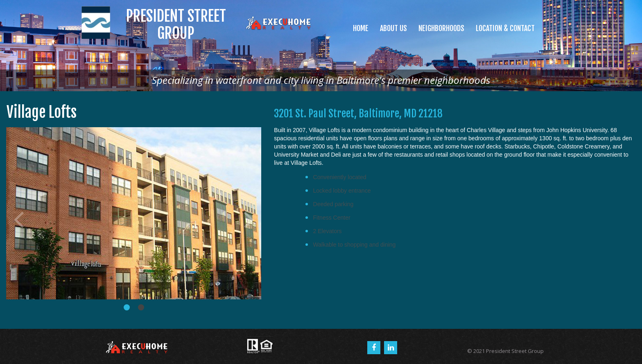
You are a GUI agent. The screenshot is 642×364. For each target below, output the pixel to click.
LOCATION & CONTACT (505, 28)
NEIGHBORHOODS (441, 28)
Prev (18, 219)
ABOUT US (393, 28)
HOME (361, 28)
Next (249, 219)
